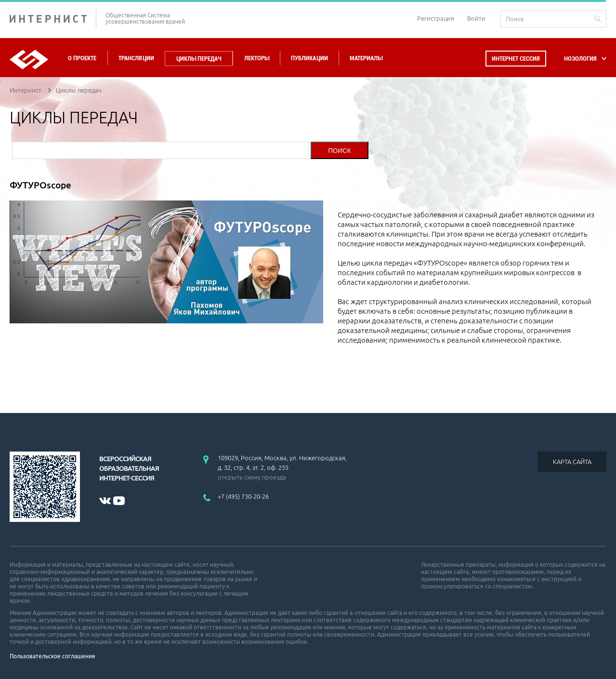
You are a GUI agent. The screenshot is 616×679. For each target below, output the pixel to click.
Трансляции (136, 58)
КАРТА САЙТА (572, 462)
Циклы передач (199, 59)
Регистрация (436, 18)
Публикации (309, 58)
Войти (476, 18)
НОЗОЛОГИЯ (580, 59)
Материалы (366, 58)
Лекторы (257, 58)
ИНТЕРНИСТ (53, 19)
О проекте (82, 58)
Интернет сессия (516, 59)
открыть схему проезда (252, 477)
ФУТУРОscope (40, 185)
